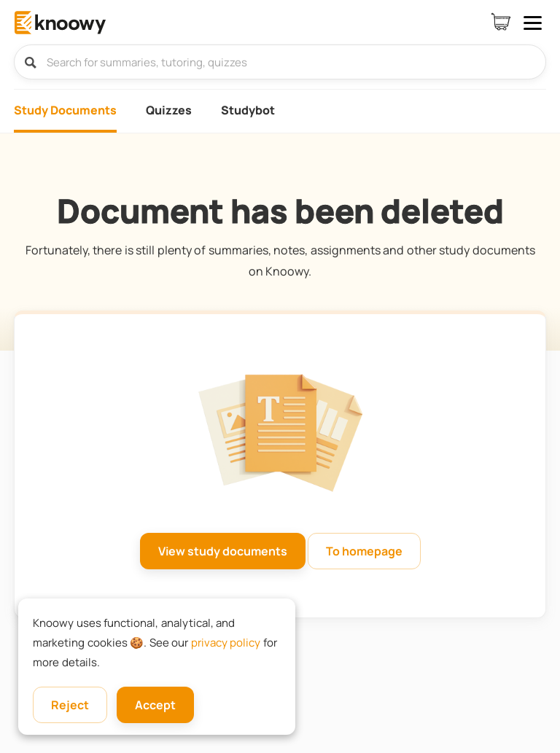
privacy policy (226, 643)
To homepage (364, 551)
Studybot (248, 110)
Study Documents (65, 110)
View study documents (223, 551)
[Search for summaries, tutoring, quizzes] (280, 62)
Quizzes (169, 110)
